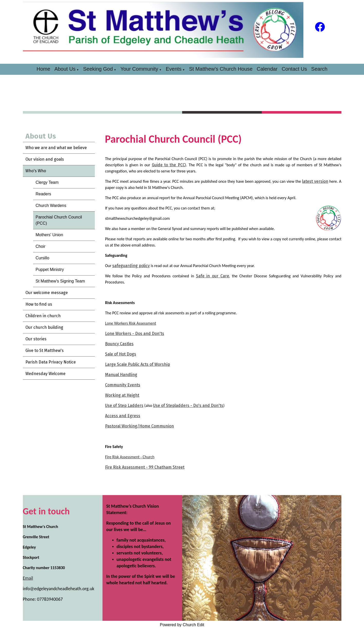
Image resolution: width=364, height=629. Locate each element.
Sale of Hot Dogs (121, 354)
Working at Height (122, 395)
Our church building (44, 327)
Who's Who (36, 171)
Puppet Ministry (50, 270)
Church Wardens (51, 206)
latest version (315, 181)
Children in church (43, 316)
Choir (41, 246)
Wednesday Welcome (45, 374)
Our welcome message (47, 293)
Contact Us (294, 69)
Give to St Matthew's (45, 350)
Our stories (36, 339)
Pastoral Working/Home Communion (139, 426)
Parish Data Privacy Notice (51, 362)
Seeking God (98, 69)
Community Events (123, 385)
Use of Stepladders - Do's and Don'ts (188, 405)
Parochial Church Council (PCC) (59, 220)
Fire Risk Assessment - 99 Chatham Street (145, 467)
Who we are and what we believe (56, 148)
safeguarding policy (131, 266)
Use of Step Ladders (124, 405)
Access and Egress (123, 416)
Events (174, 69)
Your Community (139, 69)
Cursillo (43, 258)
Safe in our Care (212, 276)
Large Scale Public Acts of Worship (138, 364)
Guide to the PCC (168, 165)
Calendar (267, 69)
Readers (43, 194)
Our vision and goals (45, 159)
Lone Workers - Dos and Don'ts (135, 334)
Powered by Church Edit (182, 625)
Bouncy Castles (119, 344)
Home (43, 69)
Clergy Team (47, 182)
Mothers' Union (49, 235)
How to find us (39, 304)
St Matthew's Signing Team (60, 281)
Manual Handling (121, 375)
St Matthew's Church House (221, 69)
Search (319, 69)
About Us (65, 69)
